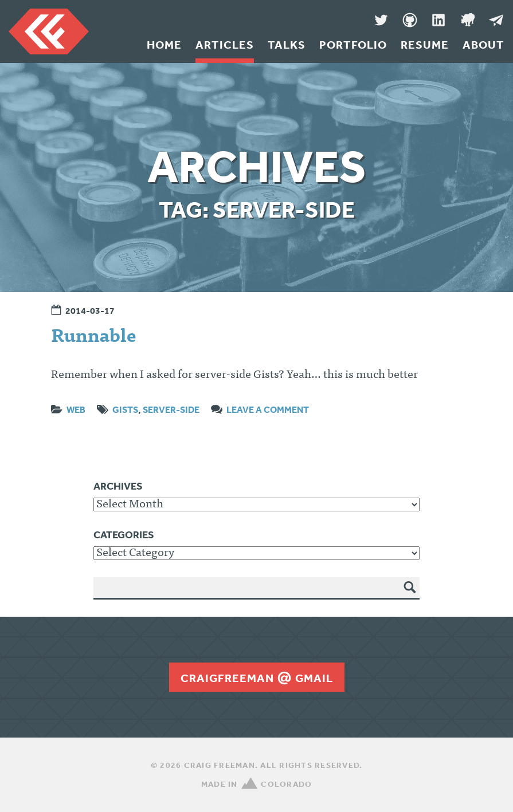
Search (410, 596)
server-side (171, 409)
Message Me (496, 20)
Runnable (94, 338)
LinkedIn (438, 20)
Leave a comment (268, 409)
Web (76, 409)
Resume (425, 45)
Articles (225, 45)
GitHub (410, 20)
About (483, 45)
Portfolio (353, 45)
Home (164, 45)
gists (125, 409)
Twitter (381, 20)
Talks (287, 45)
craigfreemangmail (257, 678)
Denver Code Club (467, 20)
